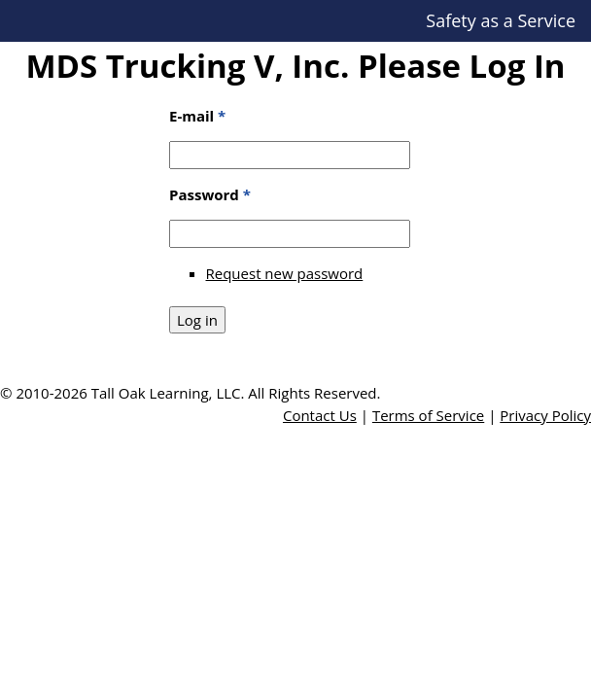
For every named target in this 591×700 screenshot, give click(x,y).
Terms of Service (428, 415)
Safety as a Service (501, 20)
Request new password (285, 273)
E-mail (197, 116)
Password (210, 194)
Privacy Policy (545, 415)
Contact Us (320, 415)
